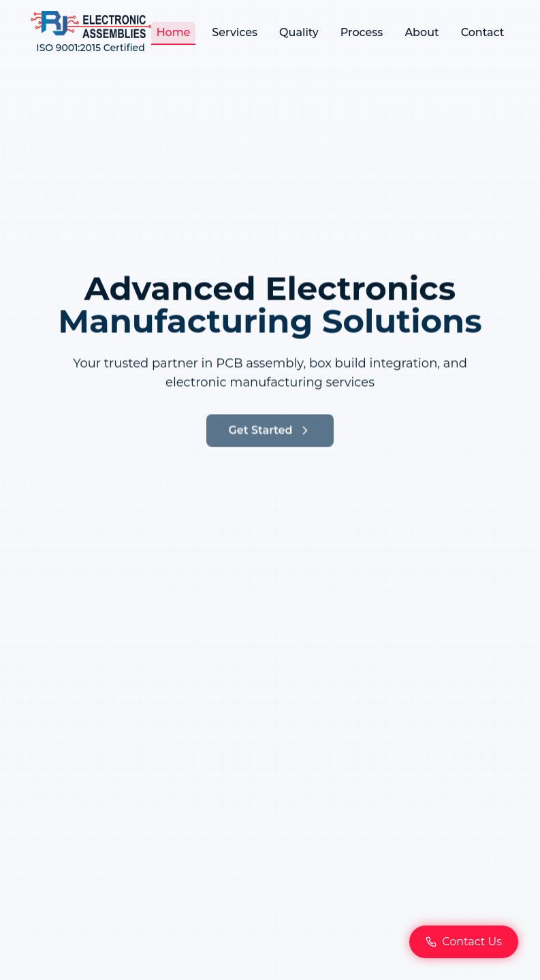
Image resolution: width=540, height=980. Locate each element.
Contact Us (464, 942)
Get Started (270, 444)
